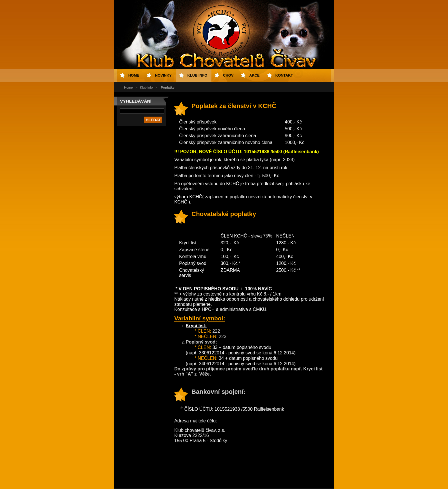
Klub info (146, 87)
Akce (254, 75)
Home (128, 87)
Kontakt (284, 75)
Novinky (163, 75)
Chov (228, 75)
